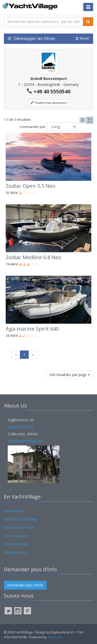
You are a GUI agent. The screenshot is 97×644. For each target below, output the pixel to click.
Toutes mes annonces (48, 103)
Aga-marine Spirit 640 (32, 329)
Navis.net (55, 637)
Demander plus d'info (25, 585)
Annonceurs (14, 511)
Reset (82, 38)
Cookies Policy (16, 544)
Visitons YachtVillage (21, 519)
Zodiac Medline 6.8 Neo (33, 257)
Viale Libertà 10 (21, 427)
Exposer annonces (19, 527)
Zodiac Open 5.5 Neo (31, 186)
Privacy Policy (15, 552)
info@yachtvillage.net (25, 441)
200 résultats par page (69, 375)
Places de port (16, 536)
